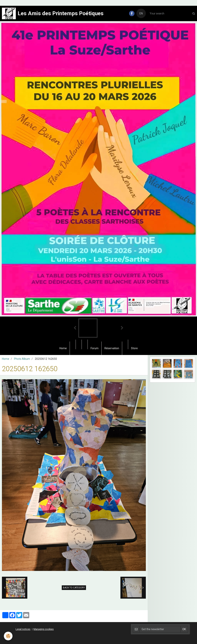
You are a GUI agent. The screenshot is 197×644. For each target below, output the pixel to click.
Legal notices (23, 629)
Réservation (112, 348)
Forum (95, 348)
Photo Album (22, 359)
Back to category (74, 588)
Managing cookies (44, 629)
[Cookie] (8, 636)
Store (134, 348)
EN (141, 13)
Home (63, 348)
